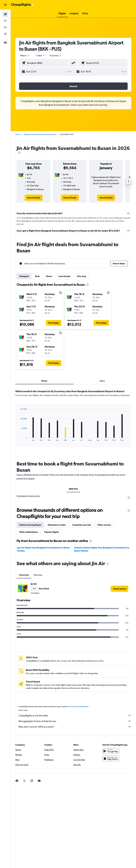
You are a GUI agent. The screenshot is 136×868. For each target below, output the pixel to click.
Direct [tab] (49, 276)
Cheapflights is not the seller (75, 715)
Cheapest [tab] (24, 276)
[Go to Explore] (5, 34)
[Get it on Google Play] (111, 751)
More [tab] (102, 381)
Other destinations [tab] (28, 532)
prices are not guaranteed (78, 706)
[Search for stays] (5, 21)
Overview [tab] (24, 575)
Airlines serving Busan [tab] (30, 525)
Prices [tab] (44, 381)
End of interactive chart (19, 439)
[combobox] (56, 55)
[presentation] (19, 153)
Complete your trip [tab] (82, 525)
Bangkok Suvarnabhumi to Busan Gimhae (40, 134)
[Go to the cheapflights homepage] (23, 5)
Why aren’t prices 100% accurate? (75, 727)
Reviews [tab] (38, 575)
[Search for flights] (5, 14)
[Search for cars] (5, 27)
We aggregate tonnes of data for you (75, 721)
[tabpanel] (73, 421)
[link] (34, 198)
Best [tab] (37, 276)
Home (18, 134)
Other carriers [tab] (104, 525)
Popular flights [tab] (51, 532)
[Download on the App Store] (111, 758)
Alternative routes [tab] (57, 525)
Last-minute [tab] (64, 276)
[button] (5, 5)
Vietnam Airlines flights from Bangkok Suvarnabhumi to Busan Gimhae (102, 549)
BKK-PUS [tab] (73, 489)
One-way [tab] (81, 276)
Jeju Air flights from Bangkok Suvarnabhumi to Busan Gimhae (43, 549)
